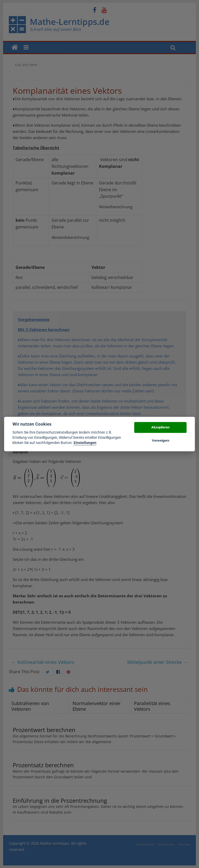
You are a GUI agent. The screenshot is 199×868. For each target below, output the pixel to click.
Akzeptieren (160, 428)
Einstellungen (85, 443)
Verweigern (161, 440)
